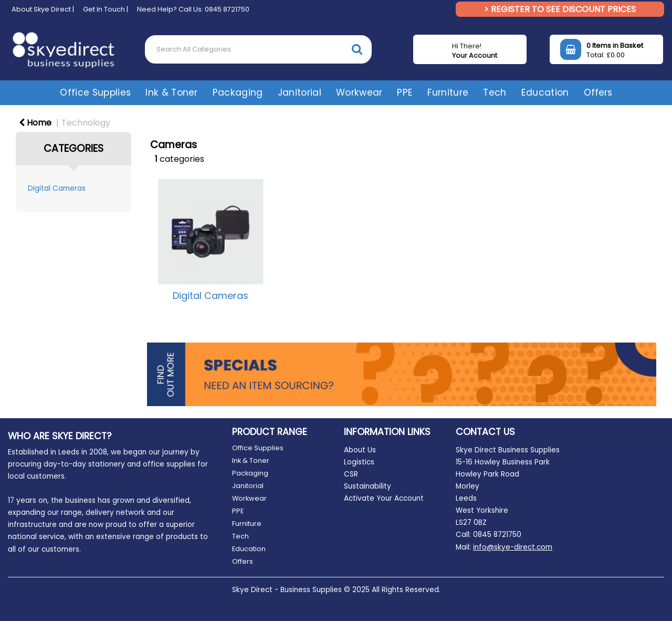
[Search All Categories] (258, 49)
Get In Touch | (106, 9)
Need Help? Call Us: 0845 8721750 (193, 9)
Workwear (359, 92)
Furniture (448, 92)
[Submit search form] (357, 49)
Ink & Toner (172, 92)
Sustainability (367, 486)
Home (35, 123)
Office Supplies (95, 92)
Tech (495, 92)
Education (545, 92)
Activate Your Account (384, 498)
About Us (360, 450)
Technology (86, 123)
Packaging (238, 92)
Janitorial (300, 92)
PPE (405, 92)
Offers (598, 92)
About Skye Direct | (43, 9)
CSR (351, 474)
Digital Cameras (57, 188)
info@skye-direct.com (513, 547)
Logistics (359, 462)
